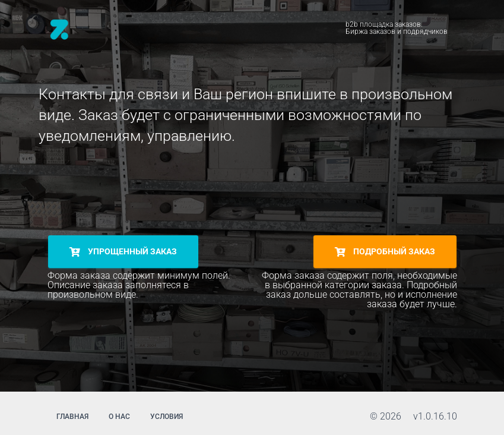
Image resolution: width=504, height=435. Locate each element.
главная (72, 417)
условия (167, 417)
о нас (119, 417)
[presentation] (138, 190)
